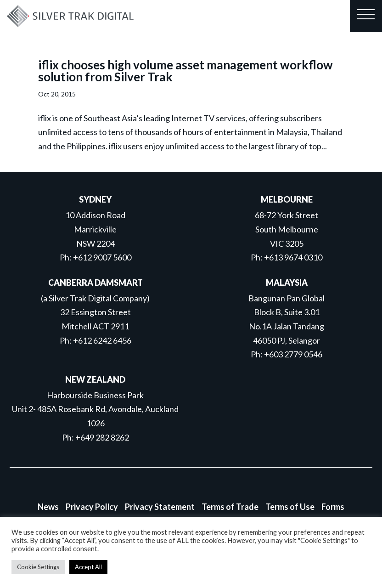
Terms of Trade (230, 507)
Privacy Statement (160, 507)
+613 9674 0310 (293, 257)
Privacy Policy (92, 507)
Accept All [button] (88, 567)
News (48, 507)
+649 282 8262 (102, 437)
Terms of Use (290, 507)
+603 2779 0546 (293, 354)
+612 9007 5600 (102, 257)
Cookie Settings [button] (38, 567)
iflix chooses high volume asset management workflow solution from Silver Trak (185, 71)
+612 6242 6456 (102, 340)
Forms (333, 507)
